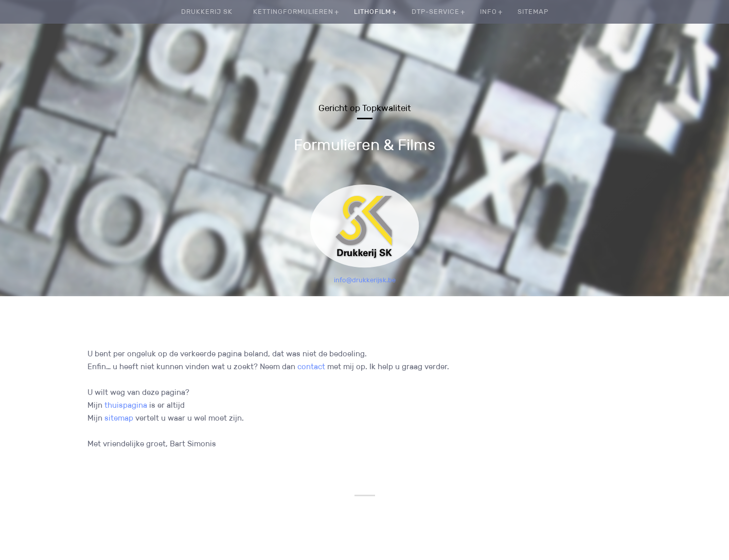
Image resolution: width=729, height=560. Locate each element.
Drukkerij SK (207, 12)
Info (488, 12)
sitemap (119, 418)
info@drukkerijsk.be (365, 280)
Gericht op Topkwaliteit (365, 108)
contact (311, 366)
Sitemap (533, 12)
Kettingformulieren (293, 12)
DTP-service (435, 12)
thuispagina (126, 405)
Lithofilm (372, 12)
